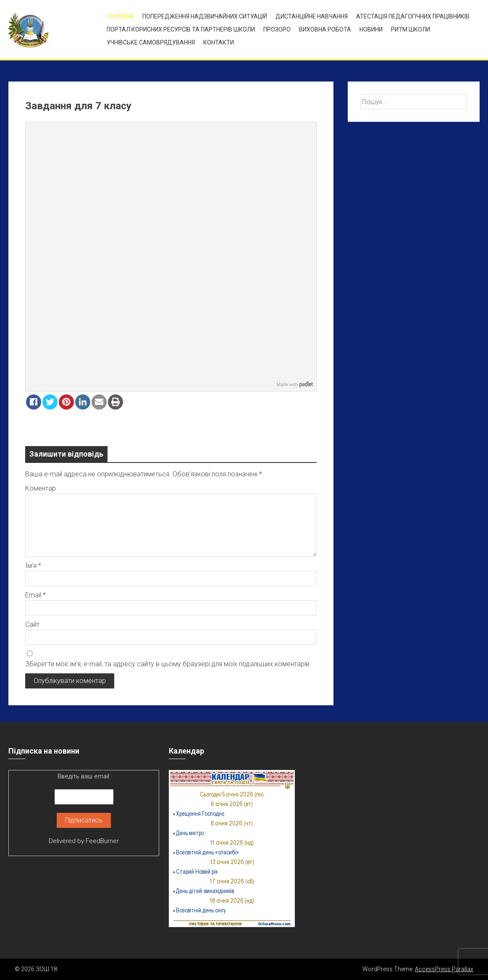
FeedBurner (102, 841)
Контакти (219, 42)
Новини (371, 29)
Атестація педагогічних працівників (413, 16)
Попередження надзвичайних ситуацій (205, 16)
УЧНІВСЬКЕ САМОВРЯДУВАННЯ (151, 42)
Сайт (32, 624)
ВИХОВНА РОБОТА (325, 29)
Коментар (41, 488)
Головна (120, 16)
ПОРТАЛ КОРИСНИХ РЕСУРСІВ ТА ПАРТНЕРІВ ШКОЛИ (181, 29)
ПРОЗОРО (277, 29)
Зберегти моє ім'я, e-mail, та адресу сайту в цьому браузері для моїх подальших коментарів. (168, 664)
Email (35, 595)
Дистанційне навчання (312, 16)
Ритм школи (411, 29)
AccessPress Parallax (444, 969)
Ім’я (33, 566)
